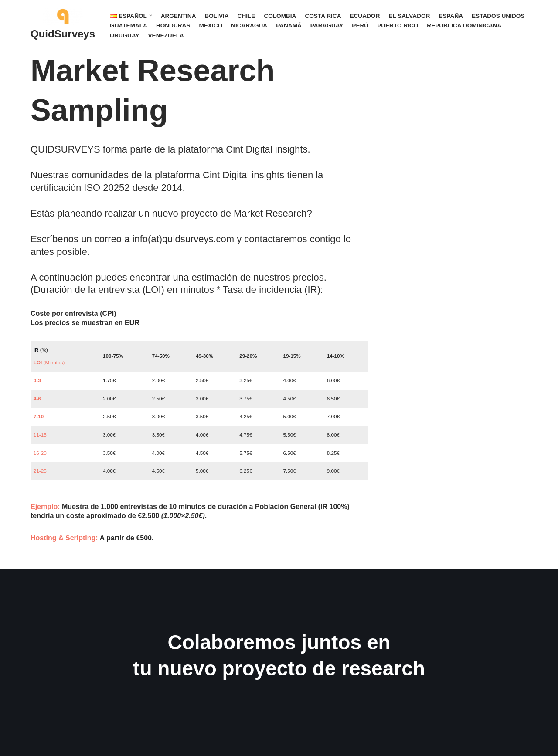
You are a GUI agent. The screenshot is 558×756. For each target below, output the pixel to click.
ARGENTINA (179, 16)
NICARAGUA (249, 25)
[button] (151, 15)
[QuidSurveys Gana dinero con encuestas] (63, 25)
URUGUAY (124, 36)
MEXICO (211, 25)
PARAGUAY (327, 25)
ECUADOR (365, 16)
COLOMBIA (280, 16)
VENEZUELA (166, 36)
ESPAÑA (451, 16)
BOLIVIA (216, 16)
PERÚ (360, 25)
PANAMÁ (289, 25)
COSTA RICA (323, 16)
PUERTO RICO (398, 25)
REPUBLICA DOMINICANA (464, 25)
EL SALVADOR (409, 16)
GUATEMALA (129, 25)
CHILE (247, 16)
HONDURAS (173, 25)
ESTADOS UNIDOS (498, 16)
